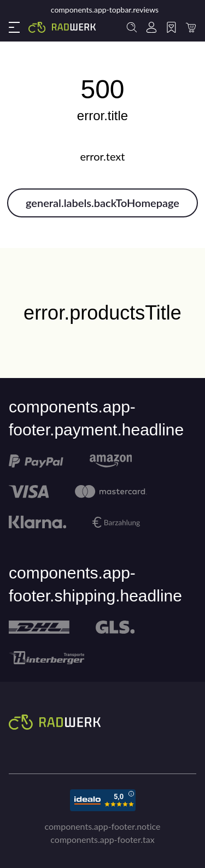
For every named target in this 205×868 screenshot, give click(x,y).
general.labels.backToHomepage (102, 203)
